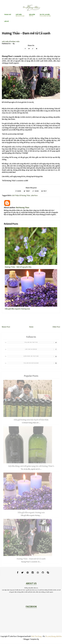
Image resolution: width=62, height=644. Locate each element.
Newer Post (6, 327)
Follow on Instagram (40, 364)
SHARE (18, 191)
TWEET (27, 191)
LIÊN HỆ (6, 21)
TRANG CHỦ (8, 15)
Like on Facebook (41, 350)
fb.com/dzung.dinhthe (54, 636)
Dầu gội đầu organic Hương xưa (17, 309)
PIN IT (44, 191)
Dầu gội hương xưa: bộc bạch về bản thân (31, 421)
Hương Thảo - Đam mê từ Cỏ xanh (31, 560)
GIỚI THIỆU (20, 15)
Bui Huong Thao (23, 208)
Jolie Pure (34, 195)
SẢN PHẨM (32, 15)
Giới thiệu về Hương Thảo (11, 42)
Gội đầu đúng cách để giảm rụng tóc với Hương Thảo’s (31, 467)
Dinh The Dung (36, 636)
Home (31, 327)
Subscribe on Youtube (40, 357)
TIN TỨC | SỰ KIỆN (45, 15)
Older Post (56, 327)
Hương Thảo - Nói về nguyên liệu (18, 267)
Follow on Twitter (41, 343)
